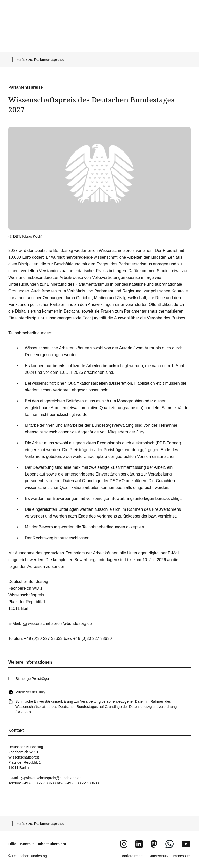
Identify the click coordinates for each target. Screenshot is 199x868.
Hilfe (12, 844)
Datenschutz (159, 856)
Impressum (182, 856)
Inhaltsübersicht (52, 844)
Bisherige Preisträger (33, 679)
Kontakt (27, 844)
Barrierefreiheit (132, 856)
